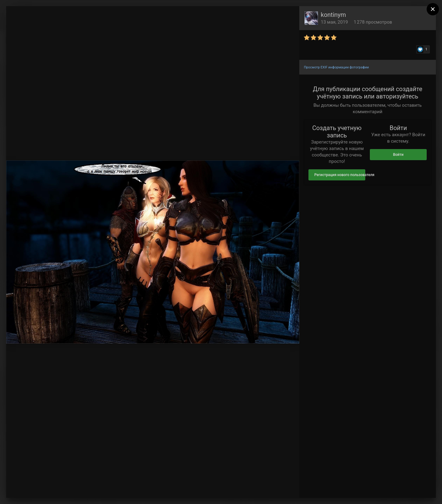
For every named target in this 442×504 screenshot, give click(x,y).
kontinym (333, 15)
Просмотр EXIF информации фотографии (336, 67)
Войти (398, 155)
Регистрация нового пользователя (340, 175)
